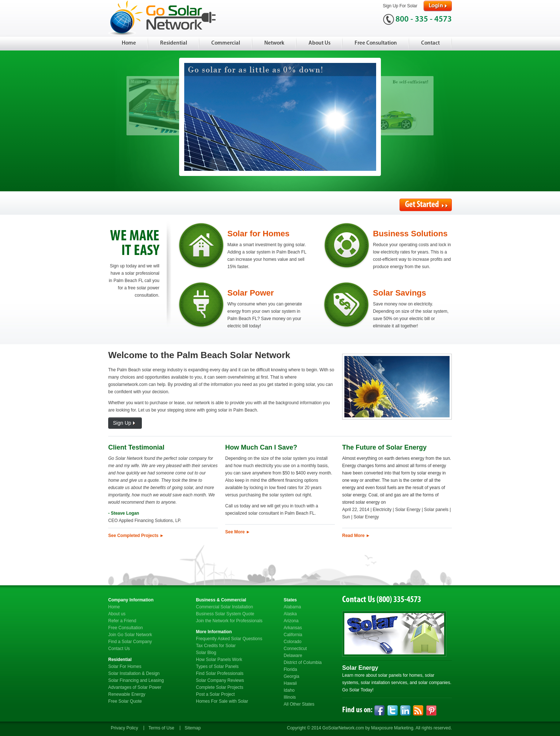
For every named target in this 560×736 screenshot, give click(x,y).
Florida (290, 669)
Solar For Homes (125, 666)
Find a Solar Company (130, 642)
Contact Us (119, 649)
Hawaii (290, 683)
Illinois (290, 697)
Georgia (292, 676)
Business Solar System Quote (225, 614)
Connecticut (295, 649)
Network (274, 43)
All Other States (299, 704)
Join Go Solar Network (130, 635)
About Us (319, 43)
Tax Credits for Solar (216, 646)
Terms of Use (161, 728)
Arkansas (293, 628)
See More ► (238, 532)
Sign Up (125, 423)
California (293, 635)
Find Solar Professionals (220, 673)
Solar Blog (206, 653)
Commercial (226, 43)
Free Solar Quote (125, 701)
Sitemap (193, 728)
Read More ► (356, 536)
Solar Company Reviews (220, 680)
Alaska (290, 614)
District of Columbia (303, 662)
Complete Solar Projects (220, 687)
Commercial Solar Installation (224, 607)
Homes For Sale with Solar (222, 701)
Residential (174, 43)
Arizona (291, 621)
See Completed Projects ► (136, 536)
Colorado (293, 642)
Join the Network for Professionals (229, 621)
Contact (430, 43)
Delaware (293, 656)
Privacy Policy (124, 728)
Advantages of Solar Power (135, 687)
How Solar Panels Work (219, 660)
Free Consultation (376, 43)
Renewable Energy (127, 694)
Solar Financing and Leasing (136, 680)
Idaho (289, 690)
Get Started (426, 205)
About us (117, 614)
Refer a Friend (122, 621)
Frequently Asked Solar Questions (229, 639)
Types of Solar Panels (217, 666)
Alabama (292, 607)
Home (129, 43)
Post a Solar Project (215, 694)
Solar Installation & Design (134, 673)
